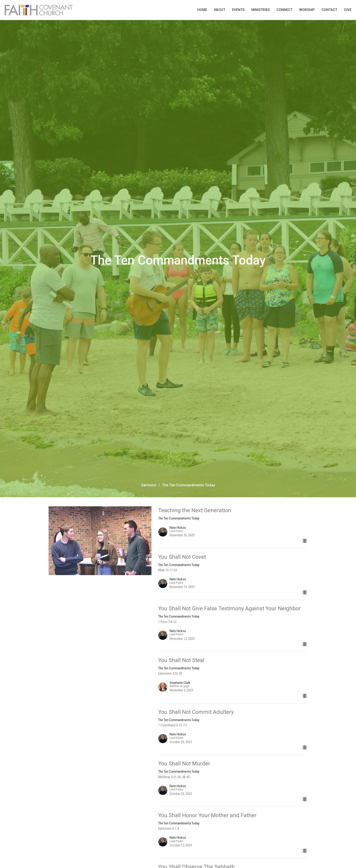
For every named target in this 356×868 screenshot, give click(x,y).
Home (202, 10)
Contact (329, 10)
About (220, 10)
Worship (307, 10)
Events (238, 10)
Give (348, 10)
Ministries (261, 10)
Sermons (149, 485)
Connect (284, 10)
